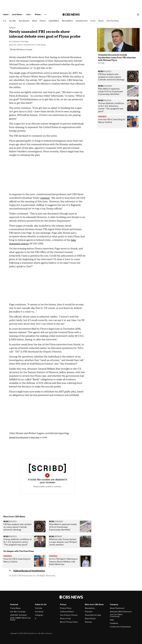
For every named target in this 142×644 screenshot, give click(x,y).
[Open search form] (138, 15)
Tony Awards (24, 21)
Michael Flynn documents (19, 437)
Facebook (39, 612)
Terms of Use (65, 619)
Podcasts (89, 612)
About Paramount (117, 608)
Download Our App (93, 615)
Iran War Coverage (18, 612)
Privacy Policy (66, 608)
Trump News (15, 608)
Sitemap (88, 622)
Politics (43, 21)
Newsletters (90, 608)
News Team (35, 437)
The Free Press (113, 21)
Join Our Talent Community (116, 615)
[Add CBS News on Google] (21, 50)
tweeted (45, 198)
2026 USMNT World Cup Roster (20, 619)
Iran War (12, 21)
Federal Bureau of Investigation (29, 571)
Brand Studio (90, 619)
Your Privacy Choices (69, 615)
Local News (18, 15)
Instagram (39, 615)
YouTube (39, 608)
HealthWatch (54, 21)
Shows (38, 15)
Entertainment (82, 21)
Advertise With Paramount (121, 612)
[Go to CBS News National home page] (71, 15)
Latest (6, 15)
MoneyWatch (67, 21)
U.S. (5, 21)
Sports (101, 21)
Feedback (114, 623)
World (35, 21)
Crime (93, 21)
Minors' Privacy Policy (69, 622)
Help (112, 620)
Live (29, 15)
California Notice (67, 612)
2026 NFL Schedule (18, 615)
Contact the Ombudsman (120, 627)
